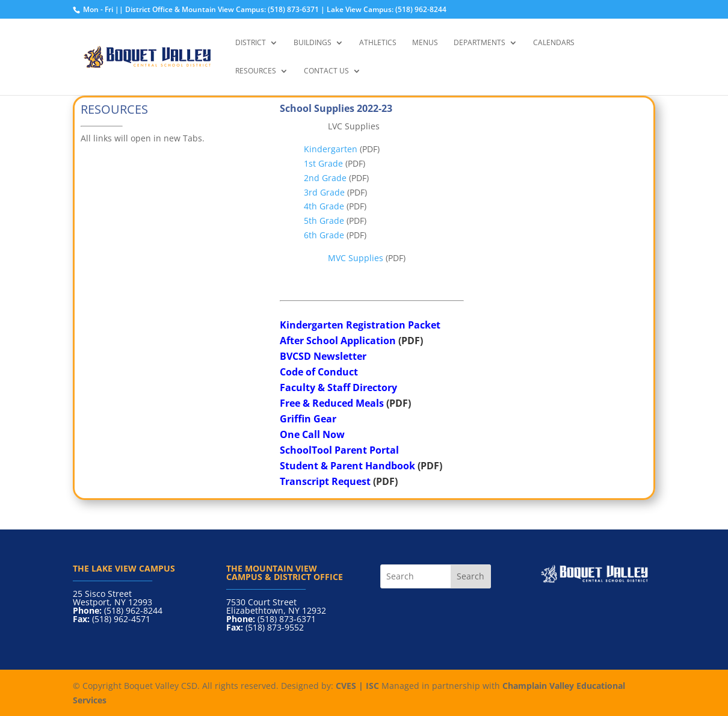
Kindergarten (331, 149)
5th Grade (324, 221)
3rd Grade (324, 192)
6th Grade (324, 235)
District (251, 43)
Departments (480, 43)
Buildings (313, 43)
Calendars (554, 43)
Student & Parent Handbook (347, 466)
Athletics (378, 43)
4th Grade (324, 206)
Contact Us (326, 71)
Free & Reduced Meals (332, 403)
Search (470, 576)
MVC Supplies (356, 258)
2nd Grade (325, 178)
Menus (425, 43)
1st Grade (323, 163)
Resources (256, 71)
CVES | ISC (357, 686)
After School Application (338, 341)
